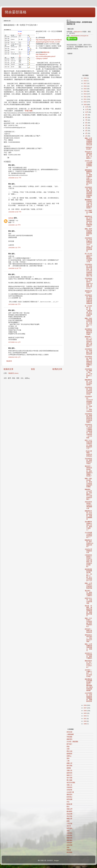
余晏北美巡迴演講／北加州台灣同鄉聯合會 (88, 505)
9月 (86, 115)
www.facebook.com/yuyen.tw (80, 36)
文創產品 (69, 833)
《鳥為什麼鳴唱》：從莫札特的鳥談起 (88, 454)
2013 (85, 94)
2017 (85, 83)
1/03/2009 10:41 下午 (15, 178)
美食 (68, 848)
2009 (85, 105)
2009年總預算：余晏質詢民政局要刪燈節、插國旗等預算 (88, 697)
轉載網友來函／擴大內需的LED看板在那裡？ (89, 543)
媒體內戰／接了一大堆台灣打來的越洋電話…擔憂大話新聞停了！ (88, 342)
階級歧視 (69, 838)
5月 (86, 125)
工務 (68, 761)
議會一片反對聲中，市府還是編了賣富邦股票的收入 (88, 622)
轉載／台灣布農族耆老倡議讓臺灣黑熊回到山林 (88, 142)
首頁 (33, 369)
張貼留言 (9, 361)
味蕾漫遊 (69, 828)
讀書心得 (69, 763)
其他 (68, 831)
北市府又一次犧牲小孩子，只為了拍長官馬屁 (88, 673)
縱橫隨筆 (69, 754)
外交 (68, 802)
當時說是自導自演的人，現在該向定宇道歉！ (88, 638)
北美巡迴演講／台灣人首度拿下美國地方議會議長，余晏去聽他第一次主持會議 (88, 431)
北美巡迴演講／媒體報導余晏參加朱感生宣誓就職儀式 (88, 418)
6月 (86, 123)
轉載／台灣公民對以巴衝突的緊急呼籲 (88, 586)
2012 (85, 97)
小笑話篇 (69, 823)
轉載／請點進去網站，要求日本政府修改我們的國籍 (88, 483)
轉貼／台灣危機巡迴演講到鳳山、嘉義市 (88, 647)
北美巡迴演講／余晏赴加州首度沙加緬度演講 (88, 391)
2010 (85, 102)
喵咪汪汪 (69, 775)
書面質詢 (69, 795)
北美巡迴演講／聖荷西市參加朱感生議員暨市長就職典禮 (88, 299)
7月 (86, 120)
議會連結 (69, 840)
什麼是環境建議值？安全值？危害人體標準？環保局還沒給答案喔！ (88, 561)
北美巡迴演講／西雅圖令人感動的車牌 (88, 352)
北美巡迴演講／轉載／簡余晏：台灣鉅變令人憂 (88, 373)
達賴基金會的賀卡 (88, 292)
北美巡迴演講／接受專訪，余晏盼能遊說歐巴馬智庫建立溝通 (88, 362)
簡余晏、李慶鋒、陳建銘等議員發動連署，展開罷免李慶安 (88, 611)
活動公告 (69, 770)
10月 (87, 112)
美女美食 (69, 816)
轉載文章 (69, 819)
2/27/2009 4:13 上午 (14, 342)
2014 (85, 91)
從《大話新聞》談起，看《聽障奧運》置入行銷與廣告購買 (88, 311)
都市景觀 (69, 766)
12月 (87, 107)
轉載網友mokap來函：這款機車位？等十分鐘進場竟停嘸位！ (88, 494)
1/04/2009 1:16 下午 (14, 225)
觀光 (68, 807)
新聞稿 (69, 768)
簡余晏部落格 (16, 12)
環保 (68, 758)
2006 (85, 711)
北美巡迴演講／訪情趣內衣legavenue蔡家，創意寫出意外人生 (89, 283)
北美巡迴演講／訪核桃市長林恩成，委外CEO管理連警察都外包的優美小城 (88, 270)
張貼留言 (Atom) (13, 373)
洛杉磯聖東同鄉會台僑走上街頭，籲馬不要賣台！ (88, 526)
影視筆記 (69, 797)
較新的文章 (9, 369)
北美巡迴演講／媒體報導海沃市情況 (88, 461)
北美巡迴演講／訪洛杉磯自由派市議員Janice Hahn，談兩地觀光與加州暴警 (89, 245)
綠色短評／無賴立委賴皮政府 (88, 631)
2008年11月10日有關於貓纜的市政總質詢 (88, 164)
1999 (85, 724)
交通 (68, 749)
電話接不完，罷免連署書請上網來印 (88, 593)
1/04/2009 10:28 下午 (15, 268)
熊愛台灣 (69, 809)
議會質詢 (69, 739)
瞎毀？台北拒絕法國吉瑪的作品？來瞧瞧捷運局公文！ (88, 444)
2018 (85, 81)
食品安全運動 (71, 783)
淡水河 (69, 826)
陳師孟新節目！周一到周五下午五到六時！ (88, 664)
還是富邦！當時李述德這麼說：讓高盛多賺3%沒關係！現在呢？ (89, 471)
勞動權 (69, 850)
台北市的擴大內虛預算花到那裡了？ (88, 535)
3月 (86, 131)
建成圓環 (69, 811)
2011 (85, 99)
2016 (85, 86)
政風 (68, 821)
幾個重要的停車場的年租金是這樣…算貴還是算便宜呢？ (88, 204)
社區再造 (69, 835)
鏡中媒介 (69, 744)
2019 (85, 78)
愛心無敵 (69, 780)
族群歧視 (69, 773)
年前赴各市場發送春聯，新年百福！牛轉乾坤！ (88, 155)
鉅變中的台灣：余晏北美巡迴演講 (88, 601)
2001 (85, 719)
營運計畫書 (29, 111)
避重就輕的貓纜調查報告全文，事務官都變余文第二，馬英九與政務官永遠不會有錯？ (88, 177)
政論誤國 (69, 814)
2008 (85, 705)
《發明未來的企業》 (88, 148)
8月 (86, 117)
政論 (68, 746)
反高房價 (69, 845)
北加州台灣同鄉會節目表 (88, 551)
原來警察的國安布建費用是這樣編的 (88, 332)
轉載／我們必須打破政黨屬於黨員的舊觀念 (88, 232)
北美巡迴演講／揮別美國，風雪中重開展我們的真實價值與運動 (88, 192)
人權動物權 (70, 734)
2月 (86, 133)
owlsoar (11, 218)
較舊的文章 (57, 369)
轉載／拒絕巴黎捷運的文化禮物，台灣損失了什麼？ (88, 322)
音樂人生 (69, 785)
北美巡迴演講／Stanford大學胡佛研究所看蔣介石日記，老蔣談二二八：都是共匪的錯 (89, 404)
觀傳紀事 (69, 804)
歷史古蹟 (69, 751)
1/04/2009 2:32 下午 (14, 248)
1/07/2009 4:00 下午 (14, 304)
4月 (86, 128)
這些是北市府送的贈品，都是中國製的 (88, 656)
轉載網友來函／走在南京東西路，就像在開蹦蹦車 (88, 515)
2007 (85, 708)
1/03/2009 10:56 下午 (15, 212)
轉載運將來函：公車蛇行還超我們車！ (88, 382)
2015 (85, 89)
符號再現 (69, 787)
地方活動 (69, 778)
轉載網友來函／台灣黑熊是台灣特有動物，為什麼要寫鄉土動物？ (88, 221)
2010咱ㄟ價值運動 (72, 742)
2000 (85, 721)
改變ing (69, 756)
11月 (87, 109)
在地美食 (69, 790)
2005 (85, 713)
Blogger (56, 861)
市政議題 (69, 737)
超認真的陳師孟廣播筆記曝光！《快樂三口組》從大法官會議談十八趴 (88, 575)
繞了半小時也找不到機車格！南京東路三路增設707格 (88, 258)
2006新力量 (70, 792)
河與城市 (69, 843)
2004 (85, 716)
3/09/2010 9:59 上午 (14, 357)
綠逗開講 (69, 852)
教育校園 (69, 799)
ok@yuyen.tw (78, 32)
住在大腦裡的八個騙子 (88, 212)
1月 (86, 136)
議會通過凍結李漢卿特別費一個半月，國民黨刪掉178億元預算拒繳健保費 (89, 685)
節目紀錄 (69, 732)
